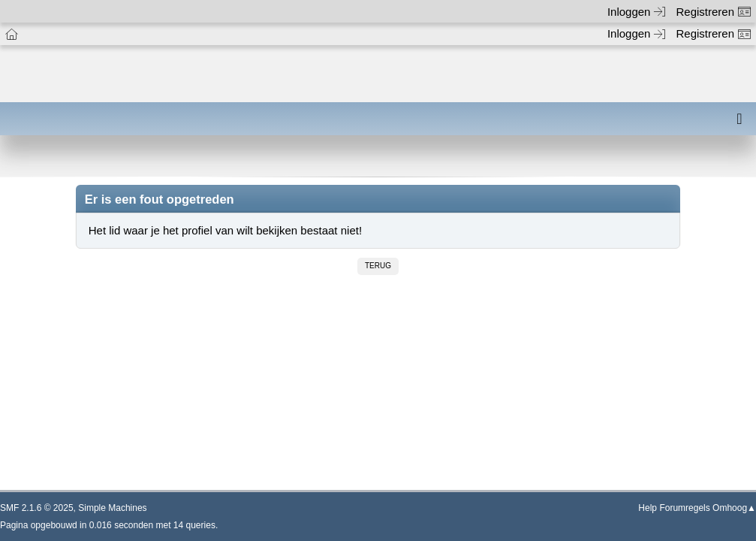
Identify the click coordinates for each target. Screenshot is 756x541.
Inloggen (637, 12)
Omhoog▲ (734, 508)
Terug (378, 266)
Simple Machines (112, 508)
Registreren (713, 12)
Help (648, 508)
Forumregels (684, 508)
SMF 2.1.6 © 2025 (37, 508)
